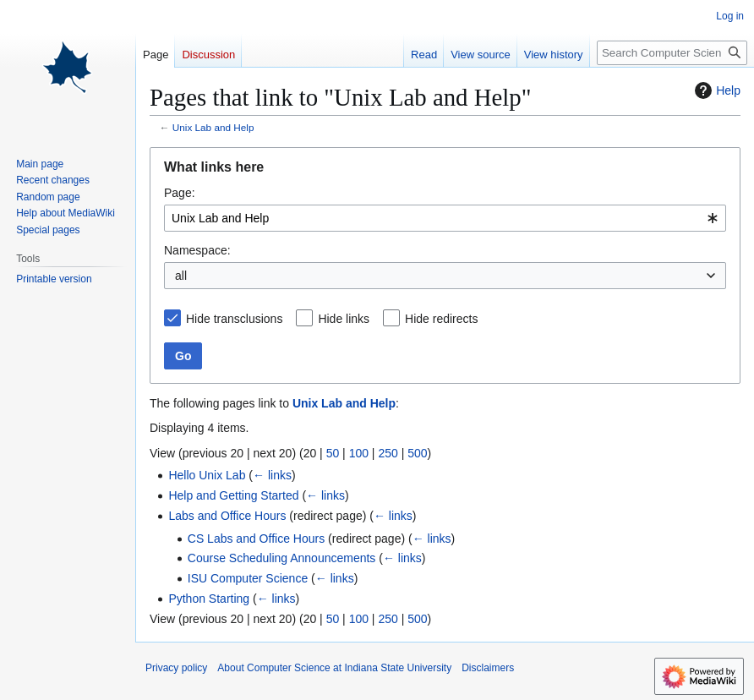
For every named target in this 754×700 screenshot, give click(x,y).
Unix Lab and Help (213, 127)
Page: (180, 193)
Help (716, 90)
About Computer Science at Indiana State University (334, 668)
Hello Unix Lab (207, 475)
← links (272, 475)
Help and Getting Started (233, 495)
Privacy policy (176, 668)
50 (333, 453)
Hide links (344, 319)
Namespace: (197, 250)
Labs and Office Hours (227, 516)
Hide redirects (441, 319)
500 (417, 453)
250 (388, 453)
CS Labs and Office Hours (256, 539)
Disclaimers (488, 668)
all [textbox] (181, 276)
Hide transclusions (234, 319)
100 (359, 453)
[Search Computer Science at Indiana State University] (672, 53)
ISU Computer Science (248, 578)
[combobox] (445, 218)
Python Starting (209, 599)
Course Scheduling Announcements (282, 558)
